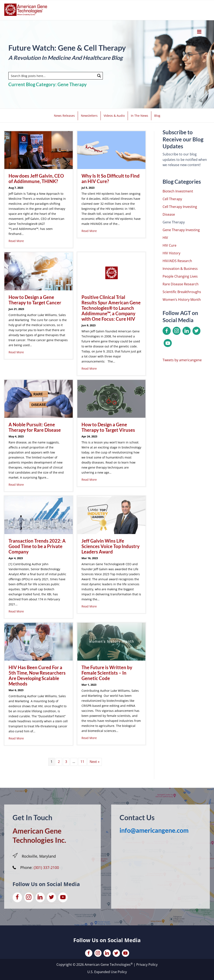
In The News (139, 116)
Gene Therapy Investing (181, 230)
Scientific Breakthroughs (182, 292)
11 (82, 762)
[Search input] (52, 76)
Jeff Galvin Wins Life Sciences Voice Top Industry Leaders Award (111, 546)
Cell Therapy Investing (180, 207)
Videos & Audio (114, 116)
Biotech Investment (178, 191)
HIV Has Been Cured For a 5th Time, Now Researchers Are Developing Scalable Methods (37, 676)
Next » (95, 762)
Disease (169, 214)
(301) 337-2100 (46, 867)
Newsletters (89, 116)
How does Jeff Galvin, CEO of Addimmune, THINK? (36, 179)
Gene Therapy (174, 222)
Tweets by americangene (182, 360)
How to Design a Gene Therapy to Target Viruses (108, 427)
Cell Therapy (172, 199)
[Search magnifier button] (99, 76)
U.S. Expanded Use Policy (107, 972)
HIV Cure (169, 245)
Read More (16, 241)
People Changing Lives (180, 276)
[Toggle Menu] (199, 32)
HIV (165, 238)
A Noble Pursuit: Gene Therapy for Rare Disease (35, 427)
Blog (157, 116)
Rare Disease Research (181, 284)
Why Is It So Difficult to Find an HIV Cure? (111, 179)
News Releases (64, 116)
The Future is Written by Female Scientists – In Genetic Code (107, 673)
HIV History (171, 253)
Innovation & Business (180, 269)
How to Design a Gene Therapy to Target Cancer (35, 300)
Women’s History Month (182, 300)
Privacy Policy (147, 965)
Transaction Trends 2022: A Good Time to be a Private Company (37, 546)
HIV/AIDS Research (177, 261)
